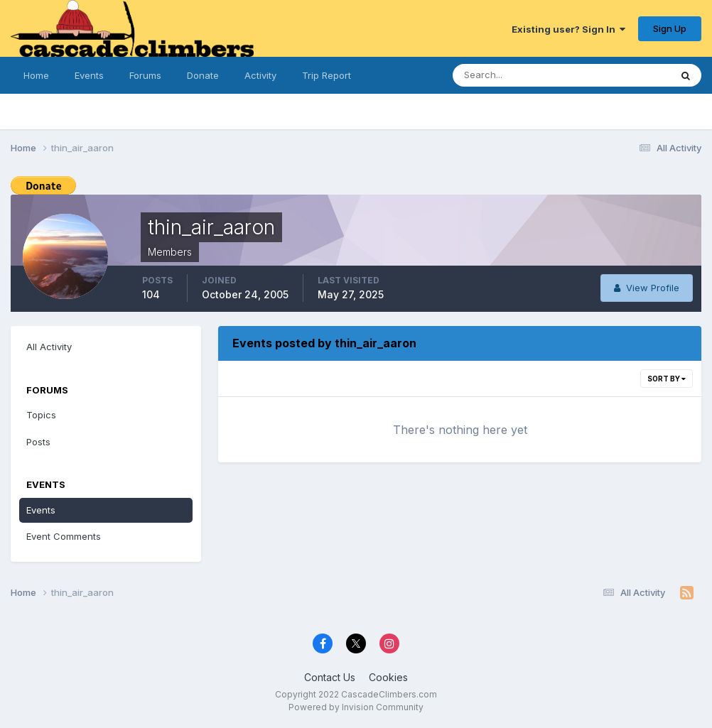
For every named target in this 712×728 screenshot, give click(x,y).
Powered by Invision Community (356, 707)
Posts (38, 442)
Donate (203, 75)
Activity (260, 75)
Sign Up (670, 28)
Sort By (667, 379)
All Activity (49, 347)
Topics (41, 415)
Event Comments (64, 536)
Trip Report (327, 75)
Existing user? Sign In (568, 29)
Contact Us (330, 677)
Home (36, 75)
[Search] (523, 75)
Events (89, 75)
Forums (145, 75)
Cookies (388, 677)
